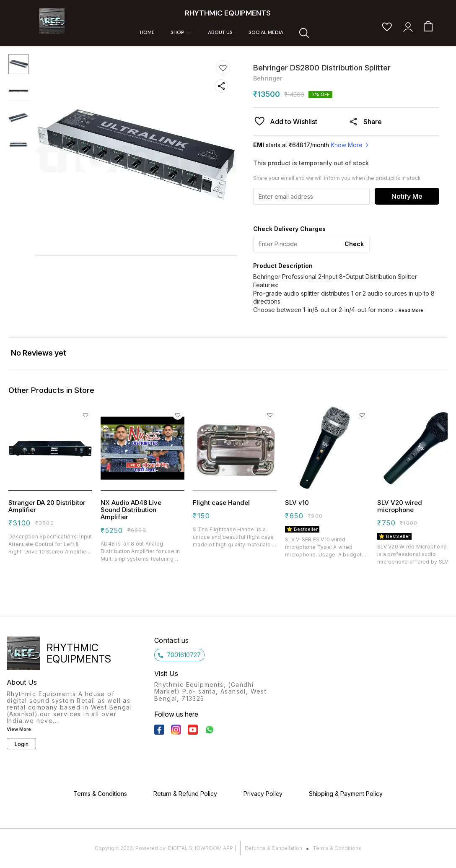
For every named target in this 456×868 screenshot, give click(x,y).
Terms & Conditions (337, 848)
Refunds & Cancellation (273, 848)
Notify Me (407, 196)
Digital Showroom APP (201, 848)
